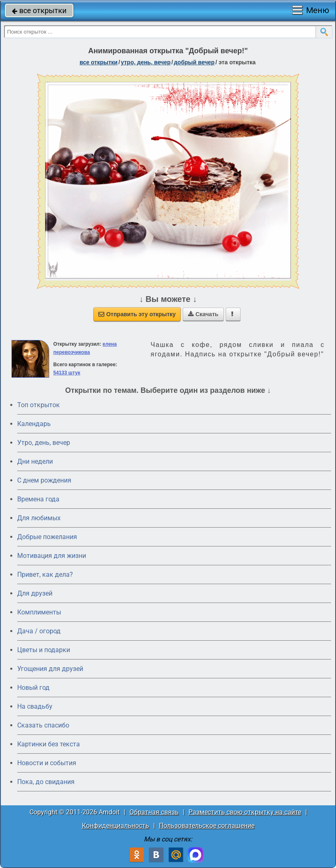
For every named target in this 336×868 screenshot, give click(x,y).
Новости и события (47, 763)
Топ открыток (39, 405)
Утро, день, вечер (44, 443)
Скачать (203, 314)
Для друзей (35, 593)
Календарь (34, 424)
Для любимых (39, 518)
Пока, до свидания (46, 782)
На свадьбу (35, 706)
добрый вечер (194, 62)
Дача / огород (39, 631)
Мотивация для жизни (52, 556)
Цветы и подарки (44, 650)
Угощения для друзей (50, 669)
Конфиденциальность (116, 826)
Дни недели (35, 461)
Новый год (33, 688)
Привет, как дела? (45, 575)
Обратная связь (154, 812)
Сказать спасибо (43, 725)
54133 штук (67, 373)
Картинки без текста (49, 744)
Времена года (38, 499)
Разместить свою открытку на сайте (245, 812)
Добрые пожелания (47, 537)
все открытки (39, 10)
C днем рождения (44, 480)
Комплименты (39, 612)
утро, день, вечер (146, 62)
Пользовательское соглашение (207, 826)
